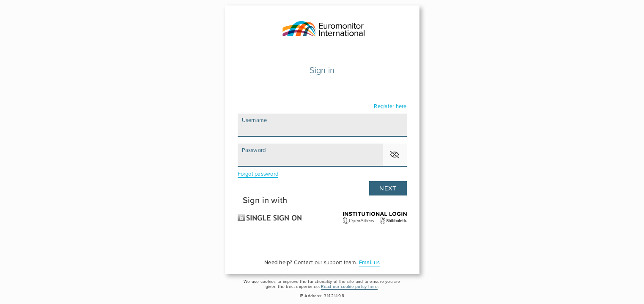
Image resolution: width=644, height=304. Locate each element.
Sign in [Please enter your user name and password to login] (322, 71)
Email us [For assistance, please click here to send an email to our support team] (369, 263)
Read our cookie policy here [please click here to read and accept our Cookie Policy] (349, 286)
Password (254, 150)
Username (255, 120)
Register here (390, 106)
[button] (395, 155)
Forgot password (258, 174)
